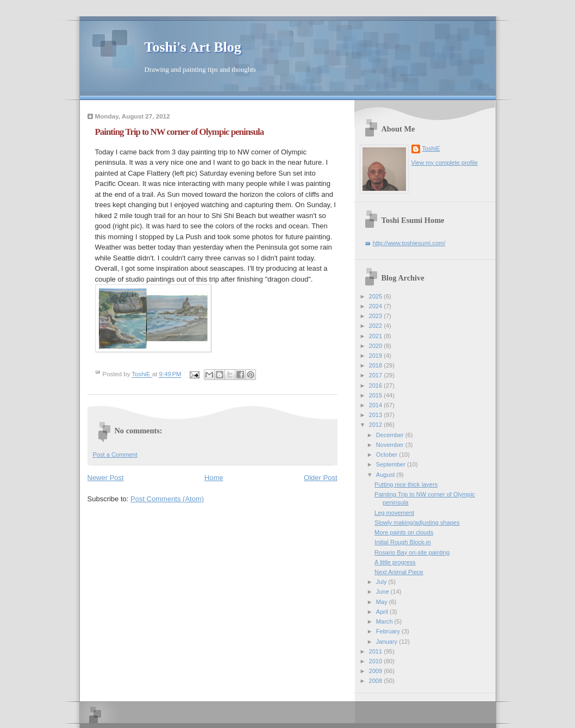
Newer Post (106, 478)
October (387, 455)
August (386, 475)
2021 (377, 336)
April (383, 612)
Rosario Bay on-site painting (412, 552)
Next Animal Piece (399, 572)
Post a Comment (115, 455)
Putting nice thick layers (406, 484)
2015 (377, 395)
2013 (377, 415)
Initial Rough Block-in (403, 542)
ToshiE (431, 148)
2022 (377, 326)
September (392, 464)
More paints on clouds (404, 532)
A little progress (395, 562)
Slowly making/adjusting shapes (417, 522)
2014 (377, 405)
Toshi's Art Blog (193, 47)
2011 (377, 651)
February (389, 631)
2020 (377, 346)
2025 (377, 296)
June (383, 592)
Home (214, 478)
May (383, 602)
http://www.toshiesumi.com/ (409, 243)
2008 (377, 681)
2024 (377, 306)
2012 (377, 425)
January (387, 642)
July (382, 582)
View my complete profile (445, 163)
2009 (377, 671)
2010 (377, 661)
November (391, 445)
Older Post (320, 478)
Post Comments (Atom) (167, 499)
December (391, 435)
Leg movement (394, 513)
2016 (377, 385)
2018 (377, 365)
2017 (377, 375)
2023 (377, 316)
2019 (377, 356)
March (385, 621)
